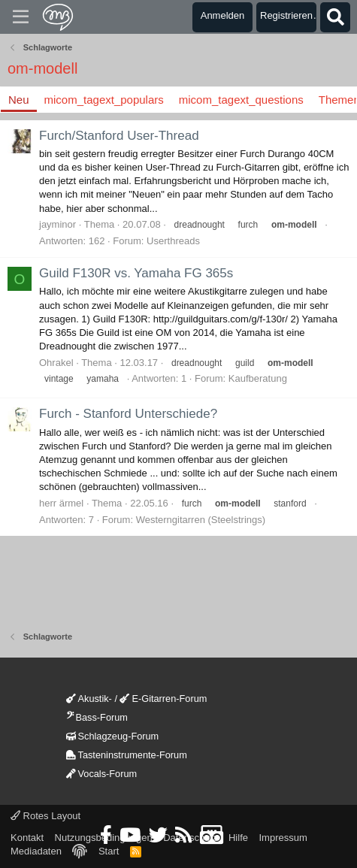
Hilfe (238, 838)
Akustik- (89, 699)
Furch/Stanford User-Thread (119, 136)
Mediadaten (36, 851)
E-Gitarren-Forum (163, 699)
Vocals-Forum (102, 774)
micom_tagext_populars (104, 100)
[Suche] (335, 17)
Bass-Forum (97, 717)
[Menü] (21, 17)
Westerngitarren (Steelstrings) (201, 520)
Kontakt (27, 838)
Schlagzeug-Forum (113, 736)
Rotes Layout (45, 816)
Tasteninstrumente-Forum (127, 755)
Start (109, 851)
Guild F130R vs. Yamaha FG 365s (136, 273)
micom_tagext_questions (241, 100)
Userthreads (173, 241)
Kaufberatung (258, 378)
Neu (19, 100)
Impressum (283, 838)
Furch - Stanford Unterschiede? (128, 414)
